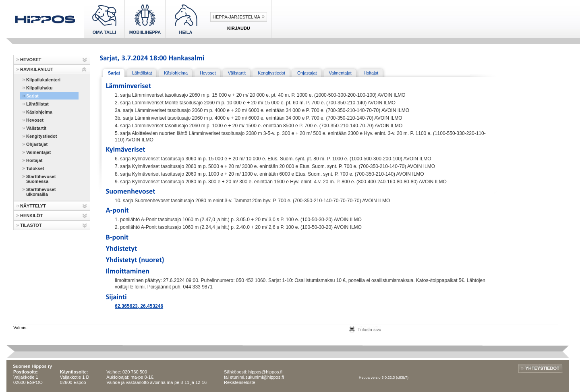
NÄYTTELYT (33, 206)
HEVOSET (31, 60)
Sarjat (32, 96)
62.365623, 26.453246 (139, 306)
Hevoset (35, 120)
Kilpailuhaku (39, 88)
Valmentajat (38, 152)
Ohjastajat (37, 144)
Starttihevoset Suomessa (41, 179)
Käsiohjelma (39, 112)
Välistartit (36, 128)
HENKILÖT (31, 216)
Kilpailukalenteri (43, 80)
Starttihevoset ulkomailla (41, 192)
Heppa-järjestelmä (236, 17)
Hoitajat (34, 160)
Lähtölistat (37, 104)
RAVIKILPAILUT (37, 69)
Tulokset (35, 168)
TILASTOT (31, 225)
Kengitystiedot (41, 136)
